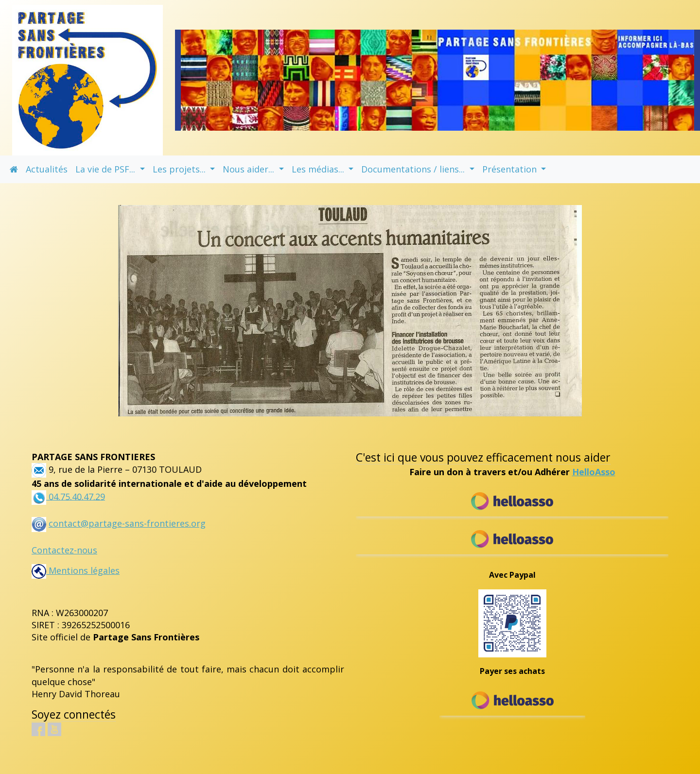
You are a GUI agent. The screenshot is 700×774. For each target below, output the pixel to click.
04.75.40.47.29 (76, 496)
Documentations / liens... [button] (414, 169)
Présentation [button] (511, 169)
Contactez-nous (64, 550)
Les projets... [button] (180, 169)
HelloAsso (594, 472)
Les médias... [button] (319, 169)
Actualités (47, 169)
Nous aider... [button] (250, 169)
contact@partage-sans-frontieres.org (127, 523)
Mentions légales (76, 570)
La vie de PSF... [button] (106, 169)
